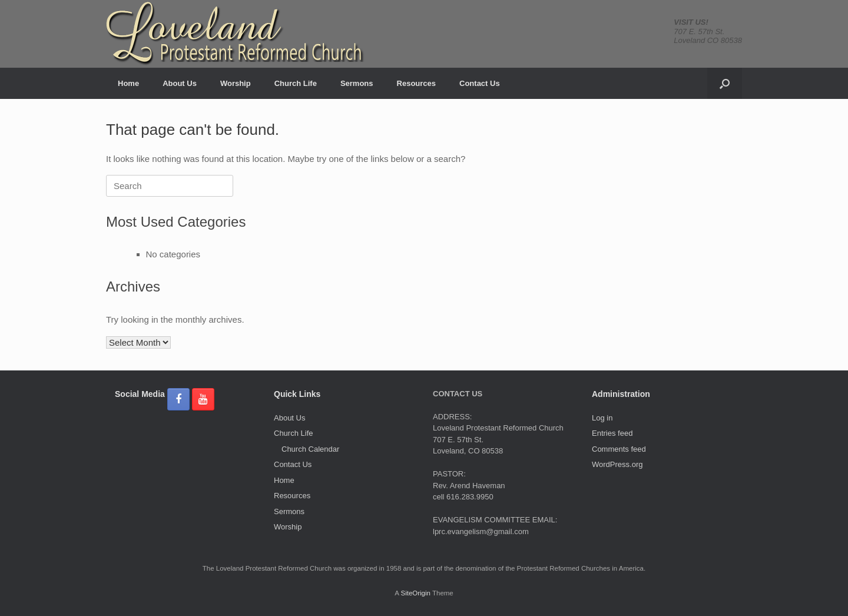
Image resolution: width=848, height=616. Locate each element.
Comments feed (619, 449)
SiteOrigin (415, 593)
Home (128, 83)
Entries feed (612, 433)
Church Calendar (310, 449)
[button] (725, 83)
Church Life (296, 83)
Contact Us (480, 83)
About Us (180, 83)
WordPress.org (617, 464)
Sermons (357, 83)
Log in (602, 418)
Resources (416, 83)
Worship (236, 83)
